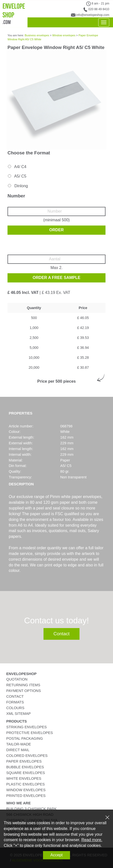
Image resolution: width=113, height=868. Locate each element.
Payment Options (23, 691)
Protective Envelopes (30, 733)
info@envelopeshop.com (93, 15)
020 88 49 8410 (99, 9)
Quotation (17, 679)
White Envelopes (24, 778)
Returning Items (23, 685)
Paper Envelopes (24, 761)
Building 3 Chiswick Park (31, 809)
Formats (15, 702)
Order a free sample (57, 278)
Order (56, 230)
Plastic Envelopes (25, 784)
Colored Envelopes (27, 756)
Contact (61, 634)
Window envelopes (64, 35)
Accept (57, 855)
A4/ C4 (17, 167)
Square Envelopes (26, 773)
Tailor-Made (19, 744)
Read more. (92, 840)
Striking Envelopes (26, 727)
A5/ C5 (17, 176)
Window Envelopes (26, 790)
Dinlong (17, 186)
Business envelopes (37, 35)
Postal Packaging (24, 738)
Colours (15, 708)
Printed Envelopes (26, 796)
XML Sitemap (18, 714)
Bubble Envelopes (25, 767)
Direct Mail (18, 750)
